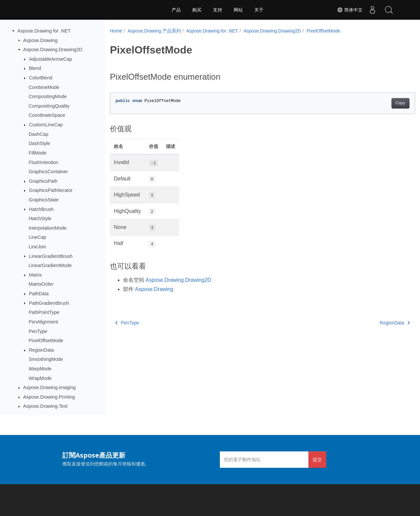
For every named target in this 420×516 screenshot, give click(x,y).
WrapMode (40, 378)
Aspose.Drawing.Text (45, 406)
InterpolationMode (47, 228)
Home (116, 31)
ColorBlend (41, 78)
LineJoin (37, 247)
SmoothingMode (46, 359)
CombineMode (44, 87)
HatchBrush (41, 209)
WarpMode (40, 369)
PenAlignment (43, 322)
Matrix (35, 275)
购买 (197, 10)
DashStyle (39, 143)
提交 (317, 459)
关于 (259, 10)
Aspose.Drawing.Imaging (50, 387)
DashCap (38, 134)
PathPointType (44, 312)
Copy (379, 103)
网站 (238, 10)
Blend (35, 68)
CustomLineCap (46, 125)
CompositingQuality (49, 106)
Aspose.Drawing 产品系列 (154, 31)
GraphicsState (43, 200)
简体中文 (350, 10)
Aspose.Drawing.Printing (49, 397)
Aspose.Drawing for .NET (44, 31)
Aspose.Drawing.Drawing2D (53, 50)
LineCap (37, 237)
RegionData (41, 350)
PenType (38, 331)
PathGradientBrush (49, 303)
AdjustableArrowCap (50, 59)
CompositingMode (48, 96)
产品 (176, 10)
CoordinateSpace (47, 115)
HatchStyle (40, 218)
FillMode (37, 153)
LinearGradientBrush (51, 256)
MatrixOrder (41, 284)
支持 (218, 10)
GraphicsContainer (48, 172)
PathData (39, 294)
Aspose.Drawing (41, 40)
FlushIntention (43, 162)
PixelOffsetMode (46, 341)
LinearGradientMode (50, 265)
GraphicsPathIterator (51, 190)
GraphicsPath (43, 181)
